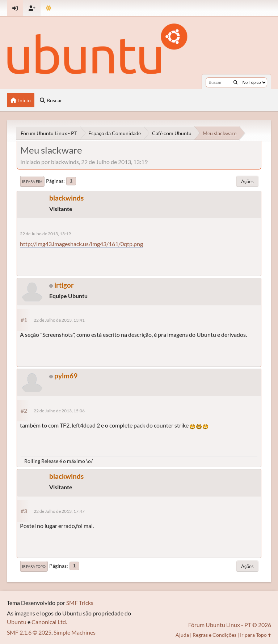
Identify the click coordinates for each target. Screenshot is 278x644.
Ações (247, 181)
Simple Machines (75, 632)
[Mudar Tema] (49, 8)
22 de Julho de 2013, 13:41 (59, 320)
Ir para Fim (32, 181)
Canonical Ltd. (49, 622)
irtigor (64, 285)
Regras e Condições (214, 635)
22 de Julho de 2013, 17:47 (59, 511)
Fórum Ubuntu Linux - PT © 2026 (230, 625)
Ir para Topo (34, 566)
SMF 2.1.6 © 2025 (29, 632)
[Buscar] (235, 82)
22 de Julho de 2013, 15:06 (59, 411)
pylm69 (66, 376)
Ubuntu (17, 622)
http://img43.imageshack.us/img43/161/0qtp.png (81, 244)
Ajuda (182, 635)
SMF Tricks (80, 603)
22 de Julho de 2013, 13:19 (45, 234)
